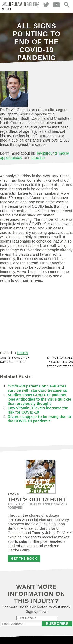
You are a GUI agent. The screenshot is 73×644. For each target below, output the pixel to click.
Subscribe (57, 624)
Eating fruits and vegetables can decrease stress (60, 362)
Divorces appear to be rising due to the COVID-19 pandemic (39, 419)
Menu (6, 9)
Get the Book (24, 559)
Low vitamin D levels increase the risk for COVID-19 (38, 410)
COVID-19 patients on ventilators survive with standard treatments (37, 388)
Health (22, 353)
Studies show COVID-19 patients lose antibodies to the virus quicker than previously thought (39, 399)
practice (38, 158)
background (47, 153)
